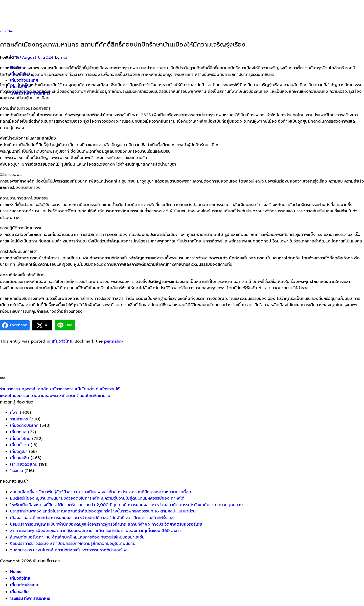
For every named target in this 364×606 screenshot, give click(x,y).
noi (64, 57)
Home (16, 571)
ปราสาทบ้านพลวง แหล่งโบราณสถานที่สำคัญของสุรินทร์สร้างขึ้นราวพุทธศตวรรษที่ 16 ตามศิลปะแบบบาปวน (103, 511)
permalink (114, 341)
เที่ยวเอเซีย (20, 458)
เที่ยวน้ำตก (20, 445)
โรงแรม (17, 471)
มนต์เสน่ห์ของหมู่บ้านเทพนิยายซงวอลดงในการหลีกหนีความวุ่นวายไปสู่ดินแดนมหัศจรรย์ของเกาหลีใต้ (97, 498)
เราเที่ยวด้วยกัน (24, 464)
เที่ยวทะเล (18, 432)
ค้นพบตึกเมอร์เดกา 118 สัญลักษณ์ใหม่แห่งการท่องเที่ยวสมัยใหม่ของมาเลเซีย (77, 537)
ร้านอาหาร (19, 419)
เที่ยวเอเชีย (19, 592)
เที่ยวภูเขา (19, 452)
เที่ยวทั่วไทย (7, 31)
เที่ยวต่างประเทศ (24, 80)
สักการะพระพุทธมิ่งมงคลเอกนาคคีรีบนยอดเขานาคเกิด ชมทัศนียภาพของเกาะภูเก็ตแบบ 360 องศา (95, 531)
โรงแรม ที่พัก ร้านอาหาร (30, 599)
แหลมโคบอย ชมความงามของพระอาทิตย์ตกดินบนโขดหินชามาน (55, 396)
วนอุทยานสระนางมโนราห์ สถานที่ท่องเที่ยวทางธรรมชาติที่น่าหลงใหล (69, 550)
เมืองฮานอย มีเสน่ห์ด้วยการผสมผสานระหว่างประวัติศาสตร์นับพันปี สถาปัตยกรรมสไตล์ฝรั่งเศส (92, 518)
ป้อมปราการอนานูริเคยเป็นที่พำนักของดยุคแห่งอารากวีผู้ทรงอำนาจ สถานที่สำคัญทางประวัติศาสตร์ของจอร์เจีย (106, 524)
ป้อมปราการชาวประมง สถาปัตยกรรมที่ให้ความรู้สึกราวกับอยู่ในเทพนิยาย (73, 544)
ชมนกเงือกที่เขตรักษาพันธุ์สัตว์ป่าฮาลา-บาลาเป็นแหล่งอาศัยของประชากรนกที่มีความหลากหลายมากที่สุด (101, 492)
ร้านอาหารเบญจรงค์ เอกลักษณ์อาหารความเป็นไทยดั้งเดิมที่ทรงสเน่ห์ (60, 389)
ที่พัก (14, 413)
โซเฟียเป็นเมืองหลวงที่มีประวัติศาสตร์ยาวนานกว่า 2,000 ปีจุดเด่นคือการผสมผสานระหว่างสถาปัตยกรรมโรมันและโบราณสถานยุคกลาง (126, 505)
